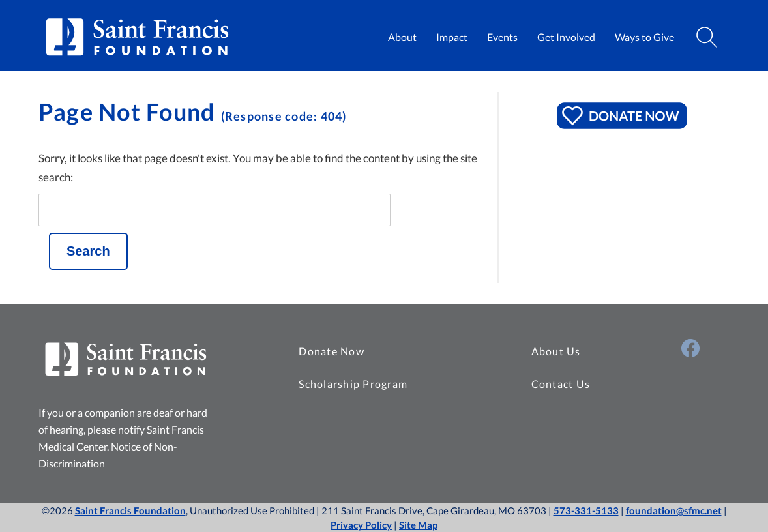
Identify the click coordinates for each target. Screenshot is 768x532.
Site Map (418, 525)
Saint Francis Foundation (130, 510)
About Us (556, 351)
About (402, 37)
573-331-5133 (586, 510)
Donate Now (332, 351)
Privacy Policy (361, 525)
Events (502, 37)
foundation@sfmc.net (674, 510)
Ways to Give (644, 37)
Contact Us (561, 384)
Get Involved (566, 37)
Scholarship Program (353, 384)
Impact (452, 37)
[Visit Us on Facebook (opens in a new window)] (690, 348)
